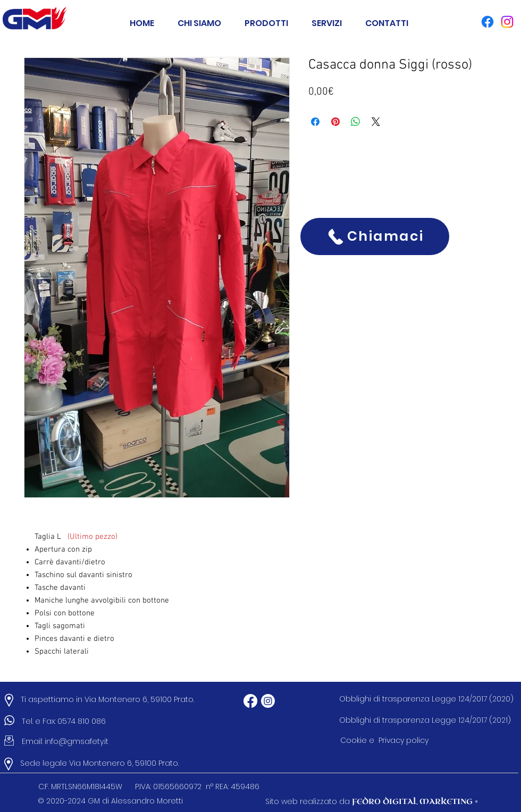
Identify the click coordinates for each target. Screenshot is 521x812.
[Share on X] (376, 122)
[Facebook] (250, 701)
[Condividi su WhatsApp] (356, 122)
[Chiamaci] (375, 236)
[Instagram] (268, 701)
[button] (266, 19)
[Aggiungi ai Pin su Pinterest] (335, 122)
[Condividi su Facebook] (315, 122)
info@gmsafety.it (77, 741)
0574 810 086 (84, 721)
